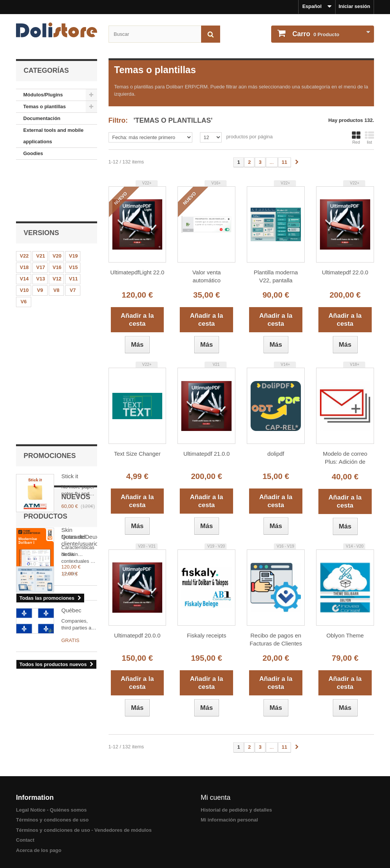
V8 (56, 240)
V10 (24, 240)
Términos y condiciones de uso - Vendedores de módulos (84, 830)
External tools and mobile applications (53, 136)
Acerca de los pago (39, 850)
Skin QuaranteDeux (79, 358)
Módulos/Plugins (43, 95)
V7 (73, 240)
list (369, 138)
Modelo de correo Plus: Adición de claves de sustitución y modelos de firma (345, 458)
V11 (73, 228)
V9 (40, 240)
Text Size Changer (137, 454)
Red (356, 138)
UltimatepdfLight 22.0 (137, 272)
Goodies (33, 153)
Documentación (42, 118)
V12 (57, 228)
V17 (41, 217)
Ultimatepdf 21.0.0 (206, 454)
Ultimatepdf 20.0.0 (137, 635)
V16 (57, 217)
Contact (25, 840)
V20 (57, 206)
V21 (41, 206)
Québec (71, 538)
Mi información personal (229, 820)
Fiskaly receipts (207, 635)
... (272, 162)
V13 (41, 228)
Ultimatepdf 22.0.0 (345, 272)
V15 (73, 217)
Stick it (70, 301)
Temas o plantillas (45, 106)
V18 (24, 217)
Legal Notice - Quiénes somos (51, 810)
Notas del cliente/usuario (79, 483)
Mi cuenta (216, 798)
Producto (315, 34)
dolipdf (276, 454)
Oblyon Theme (345, 635)
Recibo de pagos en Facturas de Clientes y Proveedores (276, 640)
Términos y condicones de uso (52, 820)
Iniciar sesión (354, 6)
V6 (24, 251)
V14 (24, 228)
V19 (73, 206)
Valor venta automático (207, 276)
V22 (24, 206)
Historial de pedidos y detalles (236, 810)
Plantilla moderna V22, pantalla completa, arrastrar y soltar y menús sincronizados (276, 277)
